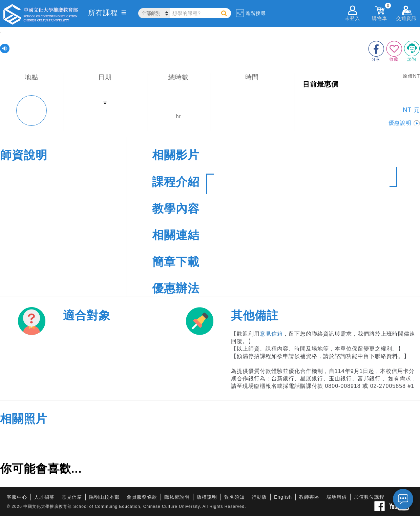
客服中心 (17, 497)
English (283, 497)
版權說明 (207, 497)
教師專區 (309, 497)
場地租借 (337, 497)
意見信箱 (271, 334)
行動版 (259, 497)
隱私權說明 (177, 497)
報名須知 (234, 497)
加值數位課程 (369, 497)
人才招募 (44, 497)
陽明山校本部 (104, 497)
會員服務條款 (142, 497)
